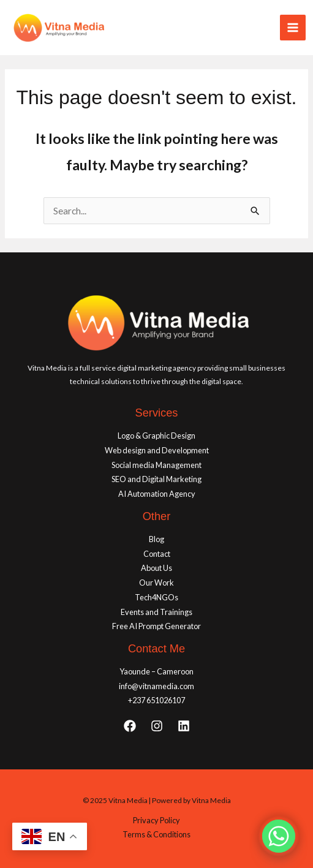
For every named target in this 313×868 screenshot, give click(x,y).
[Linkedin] (184, 726)
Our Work (156, 583)
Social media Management (156, 465)
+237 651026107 (156, 700)
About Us (156, 568)
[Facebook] (130, 726)
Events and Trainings (156, 612)
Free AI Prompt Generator (156, 626)
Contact (157, 554)
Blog (156, 539)
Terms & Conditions (156, 834)
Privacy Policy (156, 820)
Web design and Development (157, 450)
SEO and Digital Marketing (156, 479)
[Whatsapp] (279, 836)
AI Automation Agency (157, 494)
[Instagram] (157, 726)
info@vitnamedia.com (156, 686)
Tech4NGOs (156, 597)
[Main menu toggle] (293, 28)
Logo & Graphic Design (156, 436)
